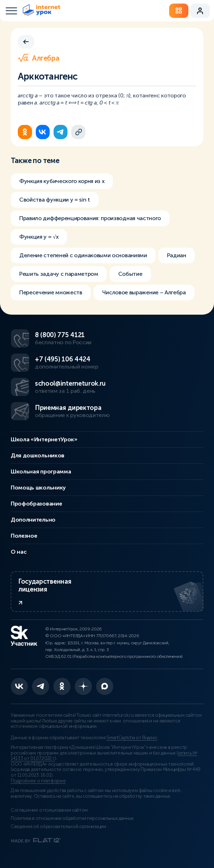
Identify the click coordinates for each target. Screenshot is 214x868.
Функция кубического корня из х (62, 181)
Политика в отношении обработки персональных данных (72, 818)
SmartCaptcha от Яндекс (132, 738)
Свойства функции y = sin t (55, 200)
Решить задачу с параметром (59, 274)
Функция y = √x (39, 237)
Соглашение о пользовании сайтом (49, 810)
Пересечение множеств (51, 292)
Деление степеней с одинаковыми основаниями (83, 255)
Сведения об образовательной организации (58, 827)
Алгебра (38, 58)
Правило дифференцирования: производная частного (90, 218)
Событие (130, 274)
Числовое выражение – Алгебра (144, 292)
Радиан (177, 255)
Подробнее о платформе (38, 781)
